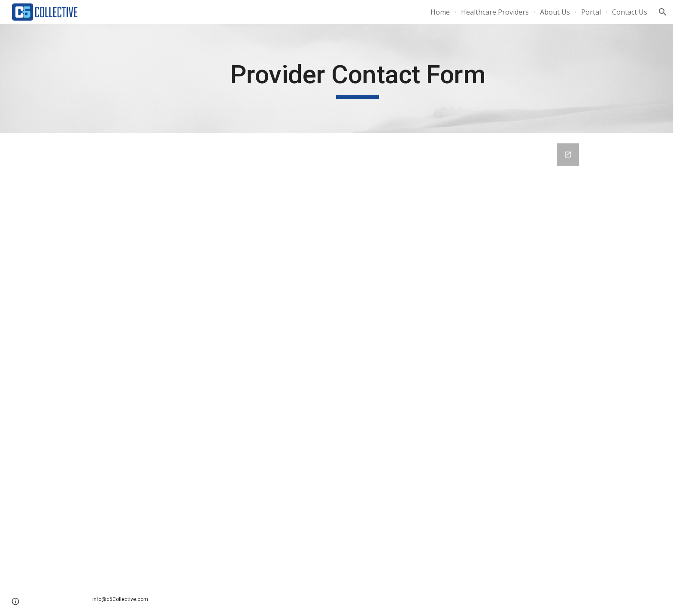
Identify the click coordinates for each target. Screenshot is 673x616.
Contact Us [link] (630, 12)
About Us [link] (555, 12)
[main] (358, 79)
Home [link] (440, 12)
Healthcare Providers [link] (495, 12)
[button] (663, 12)
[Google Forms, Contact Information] (336, 358)
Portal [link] (591, 12)
